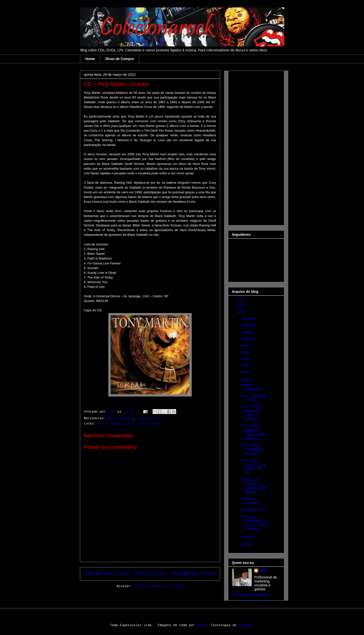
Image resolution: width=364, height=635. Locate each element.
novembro (249, 325)
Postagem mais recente (107, 574)
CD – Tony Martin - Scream (254, 398)
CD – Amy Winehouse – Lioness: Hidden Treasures (255, 522)
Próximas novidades (250, 501)
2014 (241, 299)
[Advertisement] (252, 147)
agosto (247, 345)
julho (245, 352)
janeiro (247, 544)
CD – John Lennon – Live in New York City (253, 466)
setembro (249, 339)
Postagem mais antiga (194, 574)
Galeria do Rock (253, 509)
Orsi (263, 571)
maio (246, 366)
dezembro (249, 318)
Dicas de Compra (119, 59)
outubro (248, 332)
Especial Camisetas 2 (252, 387)
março (247, 379)
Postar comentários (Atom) (159, 586)
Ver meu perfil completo (250, 595)
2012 (241, 313)
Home (90, 59)
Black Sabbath (120, 418)
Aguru (202, 625)
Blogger (245, 625)
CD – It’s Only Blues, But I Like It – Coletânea (251, 413)
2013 (241, 306)
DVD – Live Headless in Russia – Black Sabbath (254, 486)
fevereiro (249, 537)
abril (245, 372)
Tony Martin (148, 418)
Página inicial (151, 574)
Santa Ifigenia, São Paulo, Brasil (130, 424)
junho (246, 359)
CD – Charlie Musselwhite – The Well (253, 449)
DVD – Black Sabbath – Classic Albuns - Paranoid (255, 432)
